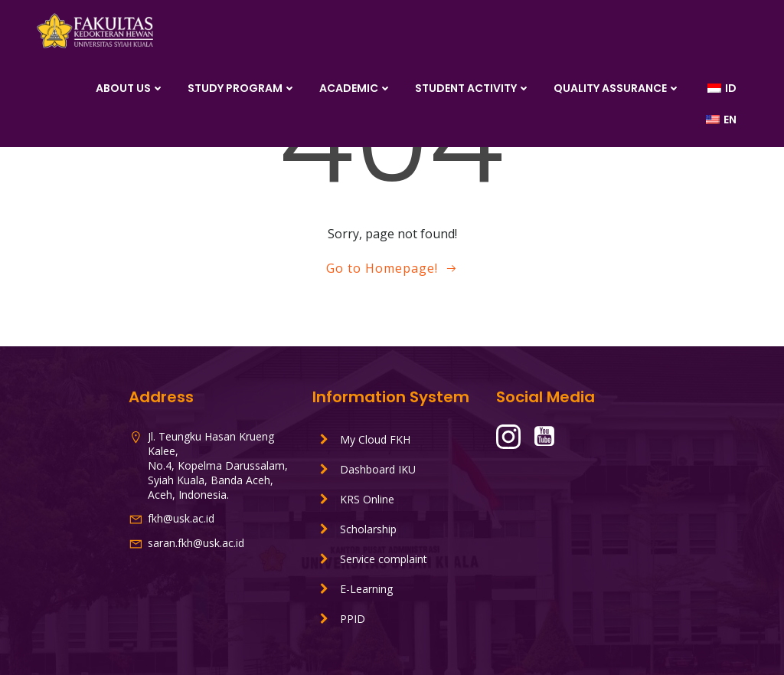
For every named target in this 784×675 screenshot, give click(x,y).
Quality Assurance (617, 88)
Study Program (242, 88)
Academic (356, 88)
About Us (130, 88)
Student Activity (473, 88)
